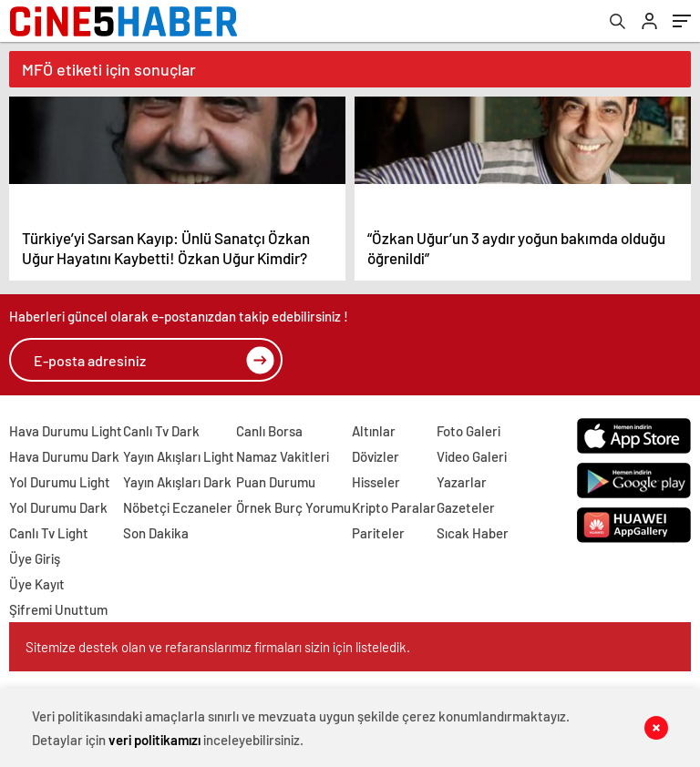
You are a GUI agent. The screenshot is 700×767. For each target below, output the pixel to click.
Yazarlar (462, 482)
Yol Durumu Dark (58, 507)
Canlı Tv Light (49, 533)
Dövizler (376, 456)
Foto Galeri (468, 431)
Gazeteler (466, 507)
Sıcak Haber (473, 533)
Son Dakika (156, 533)
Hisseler (376, 482)
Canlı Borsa (269, 431)
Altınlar (374, 431)
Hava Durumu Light (66, 431)
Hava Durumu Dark (64, 456)
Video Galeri (472, 456)
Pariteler (378, 533)
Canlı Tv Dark (161, 431)
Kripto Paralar (394, 507)
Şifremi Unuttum (58, 609)
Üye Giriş (35, 558)
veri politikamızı (154, 740)
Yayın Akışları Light (179, 456)
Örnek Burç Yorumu (293, 507)
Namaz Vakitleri (283, 456)
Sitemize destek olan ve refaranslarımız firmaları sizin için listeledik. (218, 647)
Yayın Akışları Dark (177, 482)
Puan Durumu (276, 482)
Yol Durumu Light (60, 482)
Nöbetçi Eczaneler (178, 507)
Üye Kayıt (37, 584)
